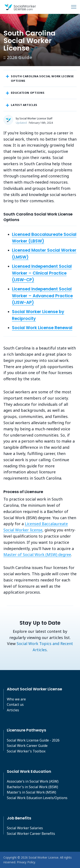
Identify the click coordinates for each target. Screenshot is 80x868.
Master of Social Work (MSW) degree (37, 554)
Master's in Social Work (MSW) (31, 792)
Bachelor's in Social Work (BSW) (32, 787)
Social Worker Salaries (25, 828)
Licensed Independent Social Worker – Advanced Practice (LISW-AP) (42, 296)
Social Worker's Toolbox (26, 751)
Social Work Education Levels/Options (37, 798)
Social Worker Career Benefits (31, 834)
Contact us (15, 705)
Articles (13, 710)
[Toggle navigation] (74, 7)
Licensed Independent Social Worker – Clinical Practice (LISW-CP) (42, 273)
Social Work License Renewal (42, 328)
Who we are (16, 699)
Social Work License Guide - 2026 (33, 740)
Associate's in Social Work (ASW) (33, 781)
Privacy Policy (26, 862)
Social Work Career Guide (27, 746)
